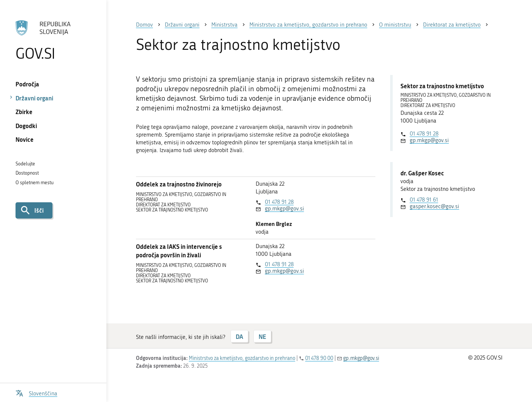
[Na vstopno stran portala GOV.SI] (53, 40)
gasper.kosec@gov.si (434, 206)
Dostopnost (27, 173)
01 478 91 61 (424, 200)
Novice (25, 139)
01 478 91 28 (279, 202)
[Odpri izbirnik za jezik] (36, 393)
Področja (27, 84)
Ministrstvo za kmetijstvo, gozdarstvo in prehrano (242, 358)
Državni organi (34, 98)
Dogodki (26, 126)
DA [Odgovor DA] (239, 336)
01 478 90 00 (319, 358)
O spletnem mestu (35, 183)
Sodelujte (25, 164)
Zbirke (24, 112)
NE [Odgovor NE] (262, 336)
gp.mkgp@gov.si (284, 209)
